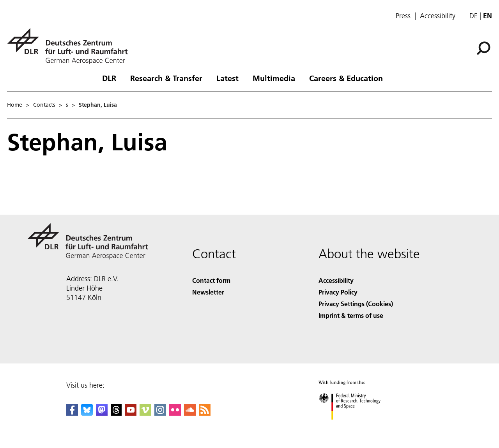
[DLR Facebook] (72, 413)
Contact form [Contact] (211, 280)
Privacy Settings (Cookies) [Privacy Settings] (356, 304)
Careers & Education (346, 78)
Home (15, 105)
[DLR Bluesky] (87, 413)
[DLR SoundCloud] (190, 413)
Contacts (44, 105)
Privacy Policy (338, 292)
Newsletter (208, 292)
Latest (227, 78)
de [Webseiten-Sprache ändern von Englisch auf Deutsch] (473, 16)
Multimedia (274, 78)
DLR (109, 78)
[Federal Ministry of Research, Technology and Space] (357, 426)
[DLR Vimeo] (145, 413)
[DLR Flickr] (175, 413)
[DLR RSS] (205, 413)
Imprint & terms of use (351, 315)
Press (403, 16)
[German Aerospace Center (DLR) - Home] (71, 46)
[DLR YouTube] (131, 413)
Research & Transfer (166, 78)
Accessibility (438, 16)
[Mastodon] (102, 413)
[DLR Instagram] (160, 413)
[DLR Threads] (116, 413)
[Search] (483, 48)
